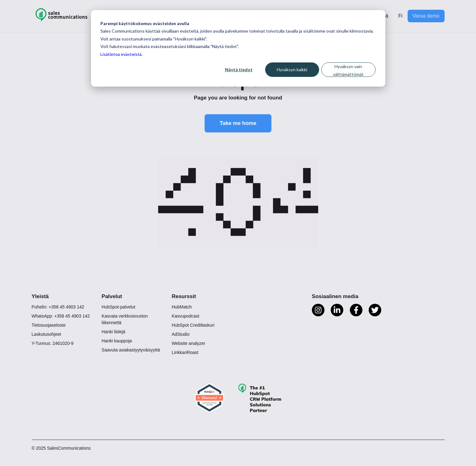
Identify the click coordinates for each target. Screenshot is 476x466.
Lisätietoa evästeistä (121, 54)
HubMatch (182, 307)
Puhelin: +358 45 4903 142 (58, 307)
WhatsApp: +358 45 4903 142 (61, 316)
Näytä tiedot (239, 70)
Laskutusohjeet (46, 334)
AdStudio (181, 334)
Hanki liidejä (113, 332)
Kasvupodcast (185, 316)
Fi (400, 16)
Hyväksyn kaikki (292, 70)
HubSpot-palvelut (118, 307)
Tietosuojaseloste (49, 325)
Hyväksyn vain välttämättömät (348, 70)
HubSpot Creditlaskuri (193, 325)
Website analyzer (188, 343)
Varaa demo (426, 16)
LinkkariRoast (185, 352)
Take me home (238, 123)
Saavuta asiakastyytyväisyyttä (131, 350)
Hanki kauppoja (117, 341)
